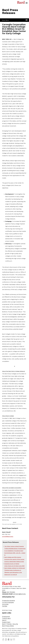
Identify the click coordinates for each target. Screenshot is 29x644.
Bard (21, 3)
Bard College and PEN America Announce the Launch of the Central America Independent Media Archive (14, 559)
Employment (6, 617)
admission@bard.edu (19, 594)
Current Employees (8, 602)
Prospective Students (9, 601)
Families (5, 606)
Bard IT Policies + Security (10, 624)
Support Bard (6, 622)
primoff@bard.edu (8, 536)
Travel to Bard (6, 618)
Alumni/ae (5, 604)
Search (4, 620)
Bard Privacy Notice (8, 626)
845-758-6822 (11, 592)
